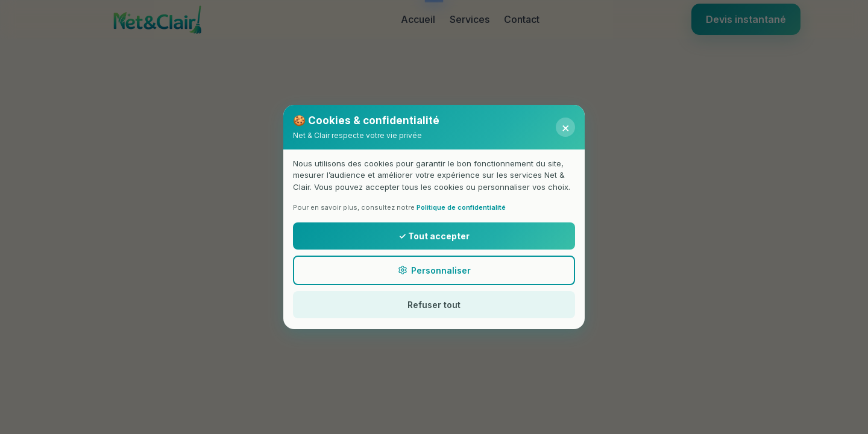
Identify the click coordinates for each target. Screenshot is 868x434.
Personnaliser (434, 270)
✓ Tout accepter (434, 236)
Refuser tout (434, 305)
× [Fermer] (566, 127)
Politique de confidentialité (461, 207)
